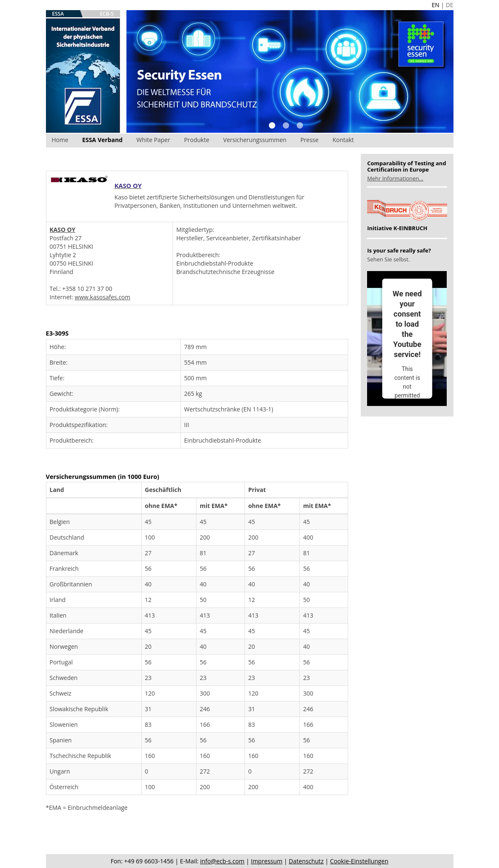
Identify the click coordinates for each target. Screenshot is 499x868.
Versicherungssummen (255, 140)
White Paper (153, 140)
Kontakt (343, 140)
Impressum (267, 861)
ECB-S (107, 14)
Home (60, 140)
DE (450, 5)
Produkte (197, 140)
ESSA (58, 14)
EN (435, 5)
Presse (310, 140)
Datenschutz (306, 861)
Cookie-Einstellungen (359, 861)
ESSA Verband (102, 140)
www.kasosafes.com (102, 297)
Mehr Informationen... (395, 178)
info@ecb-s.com (222, 861)
